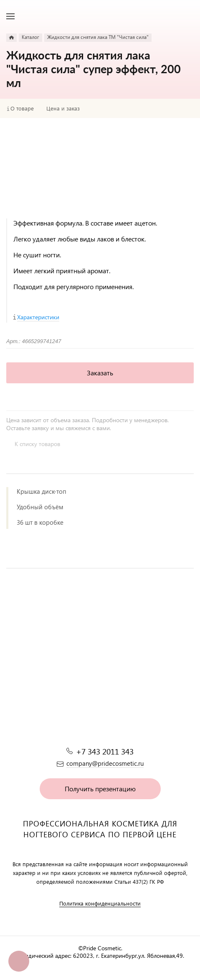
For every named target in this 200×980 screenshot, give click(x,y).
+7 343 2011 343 (105, 751)
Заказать (100, 373)
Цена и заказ (63, 108)
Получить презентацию (100, 789)
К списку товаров (37, 444)
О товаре (22, 108)
